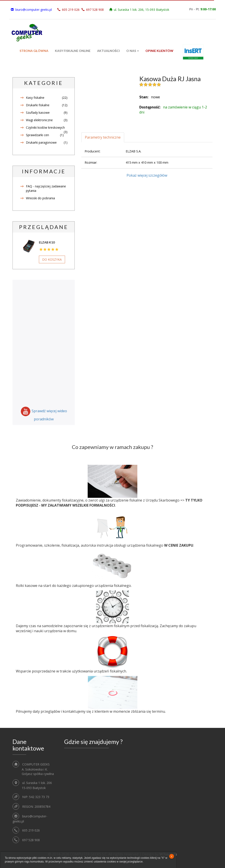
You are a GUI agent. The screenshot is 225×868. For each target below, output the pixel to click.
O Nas (133, 51)
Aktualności (108, 51)
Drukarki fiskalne (38, 105)
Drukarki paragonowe (41, 142)
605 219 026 (71, 10)
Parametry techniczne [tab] (103, 137)
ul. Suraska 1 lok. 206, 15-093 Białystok (142, 10)
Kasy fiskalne (35, 98)
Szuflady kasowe (38, 113)
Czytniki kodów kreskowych (45, 127)
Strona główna (34, 51)
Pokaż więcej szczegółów (147, 175)
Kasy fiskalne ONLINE (73, 51)
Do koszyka (52, 259)
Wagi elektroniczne (39, 120)
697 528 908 (95, 10)
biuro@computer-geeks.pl (34, 10)
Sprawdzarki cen (37, 135)
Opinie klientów (159, 51)
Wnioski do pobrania (40, 198)
